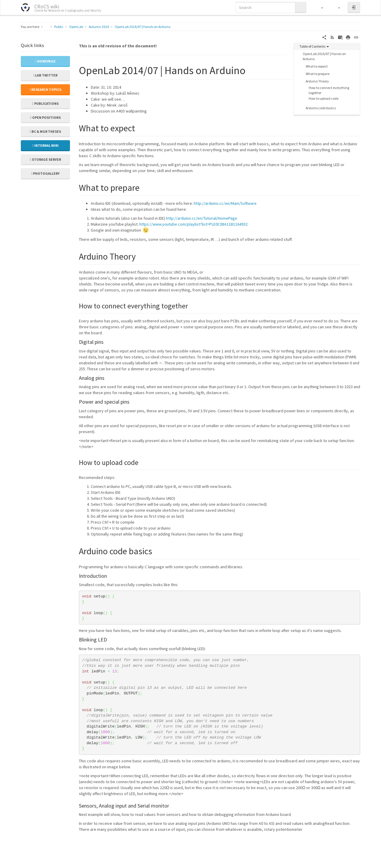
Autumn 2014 (99, 27)
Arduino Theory (317, 81)
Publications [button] (45, 103)
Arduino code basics (321, 108)
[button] (319, 7)
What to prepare (318, 74)
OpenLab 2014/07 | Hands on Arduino (142, 27)
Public (59, 27)
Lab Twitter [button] (45, 75)
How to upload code (324, 98)
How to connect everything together (329, 90)
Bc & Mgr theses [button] (45, 131)
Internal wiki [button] (45, 145)
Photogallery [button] (45, 173)
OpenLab (76, 27)
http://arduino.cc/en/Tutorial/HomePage (202, 218)
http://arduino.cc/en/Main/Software (225, 203)
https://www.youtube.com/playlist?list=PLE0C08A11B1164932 (193, 224)
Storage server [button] (45, 159)
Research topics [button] (45, 89)
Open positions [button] (45, 117)
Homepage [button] (45, 61)
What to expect (317, 66)
